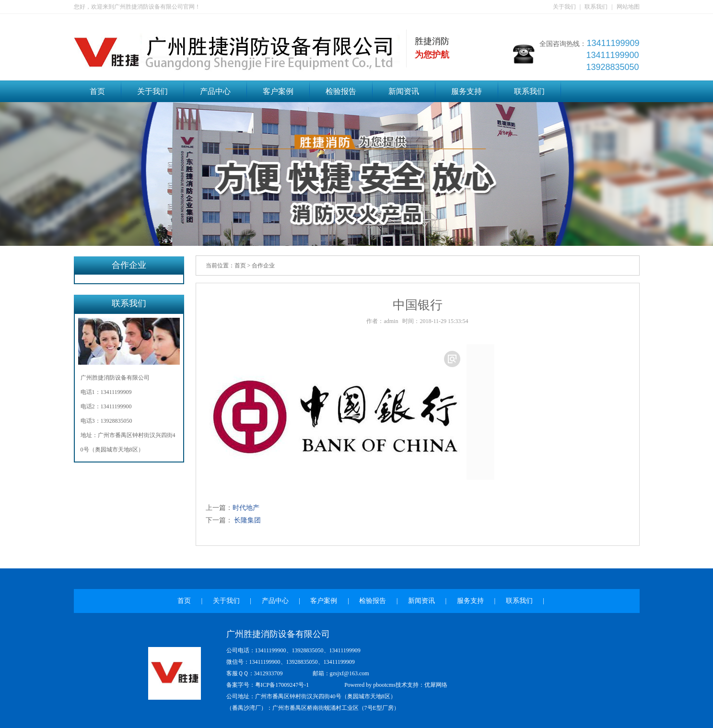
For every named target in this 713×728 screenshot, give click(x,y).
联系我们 (596, 7)
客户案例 (278, 91)
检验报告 (341, 91)
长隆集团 (247, 520)
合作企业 (263, 266)
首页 (97, 91)
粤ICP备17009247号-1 (282, 685)
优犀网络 (436, 685)
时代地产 (246, 508)
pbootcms (384, 685)
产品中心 (215, 91)
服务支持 (467, 91)
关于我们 (564, 7)
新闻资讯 (404, 91)
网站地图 (628, 7)
